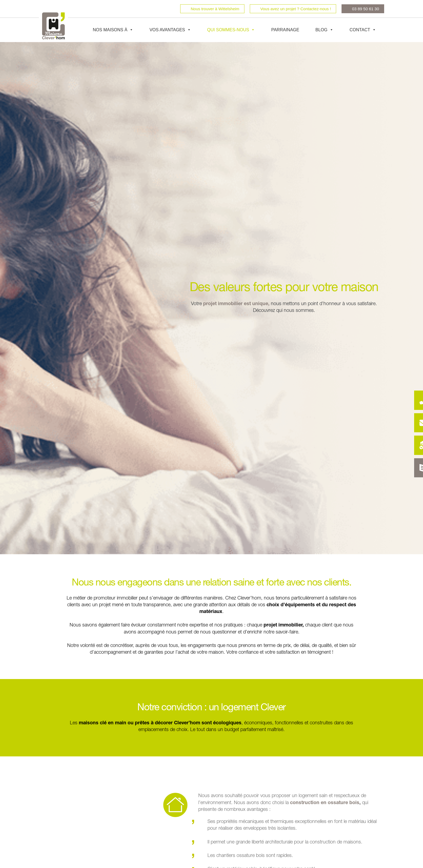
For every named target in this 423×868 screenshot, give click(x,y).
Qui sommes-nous (231, 30)
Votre (196, 304)
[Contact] (413, 423)
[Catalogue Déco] (413, 468)
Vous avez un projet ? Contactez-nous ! (296, 9)
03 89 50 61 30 (366, 9)
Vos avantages (170, 30)
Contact (363, 30)
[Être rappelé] (413, 400)
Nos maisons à (113, 30)
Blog (324, 30)
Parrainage (285, 30)
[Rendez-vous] (413, 445)
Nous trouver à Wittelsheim (215, 9)
